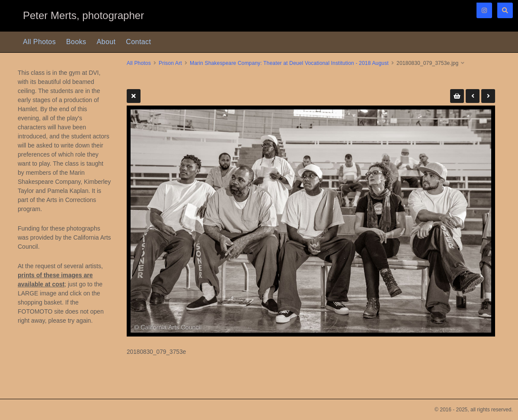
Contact (138, 42)
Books (76, 42)
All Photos (39, 42)
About (106, 42)
